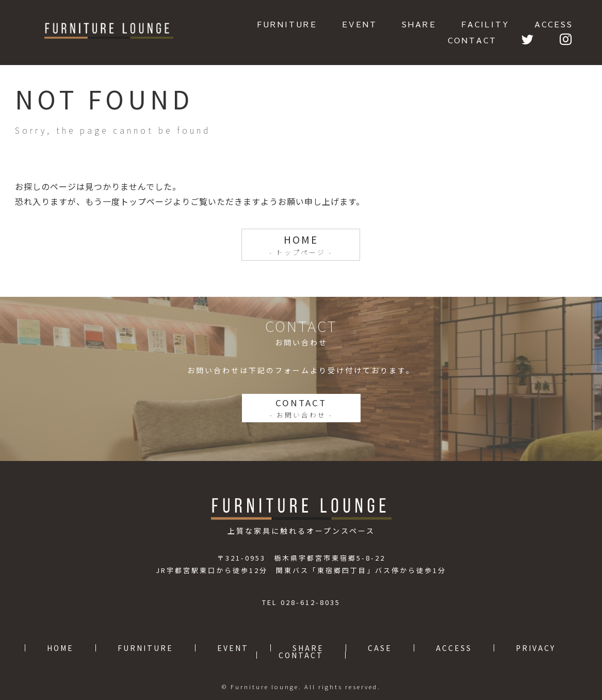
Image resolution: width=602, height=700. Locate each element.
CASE (380, 648)
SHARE (419, 24)
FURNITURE (287, 24)
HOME (301, 245)
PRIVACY (536, 648)
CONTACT (472, 40)
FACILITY (485, 24)
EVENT (360, 24)
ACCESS (554, 24)
